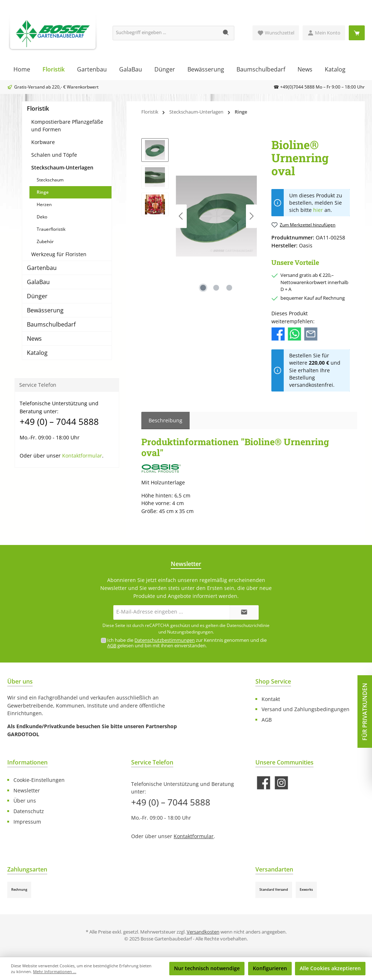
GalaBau (38, 282)
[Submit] (244, 612)
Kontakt (271, 699)
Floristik (38, 108)
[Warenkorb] (357, 33)
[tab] (165, 421)
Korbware (43, 142)
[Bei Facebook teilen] (278, 334)
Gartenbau (42, 268)
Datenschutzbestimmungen (165, 640)
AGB (112, 646)
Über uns (25, 801)
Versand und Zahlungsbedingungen (306, 709)
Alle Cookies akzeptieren (330, 968)
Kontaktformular (82, 456)
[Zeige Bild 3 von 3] (229, 288)
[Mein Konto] (324, 33)
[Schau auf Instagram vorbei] (281, 783)
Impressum (27, 822)
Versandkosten (203, 932)
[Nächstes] (251, 216)
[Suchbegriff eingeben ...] (165, 33)
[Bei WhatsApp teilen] (294, 334)
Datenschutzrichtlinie (248, 625)
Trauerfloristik (51, 229)
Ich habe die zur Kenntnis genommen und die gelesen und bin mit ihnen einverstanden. (187, 643)
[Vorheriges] (181, 216)
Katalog (37, 353)
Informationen (27, 762)
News (34, 339)
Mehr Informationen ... (55, 971)
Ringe (43, 192)
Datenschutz (29, 811)
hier (318, 210)
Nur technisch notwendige (207, 968)
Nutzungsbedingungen (190, 632)
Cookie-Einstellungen (39, 780)
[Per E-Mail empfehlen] (311, 334)
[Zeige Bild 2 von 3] (216, 288)
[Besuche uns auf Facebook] (264, 783)
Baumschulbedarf (51, 324)
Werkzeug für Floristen (59, 254)
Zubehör (45, 241)
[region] (199, 216)
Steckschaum (50, 180)
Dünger (37, 296)
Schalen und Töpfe (54, 155)
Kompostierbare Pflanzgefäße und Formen (67, 126)
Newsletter (27, 790)
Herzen (44, 204)
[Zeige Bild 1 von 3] (203, 288)
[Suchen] (226, 33)
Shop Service (273, 681)
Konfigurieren (270, 968)
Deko (42, 217)
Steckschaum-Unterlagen (62, 167)
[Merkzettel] (276, 33)
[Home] (22, 69)
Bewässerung (45, 310)
